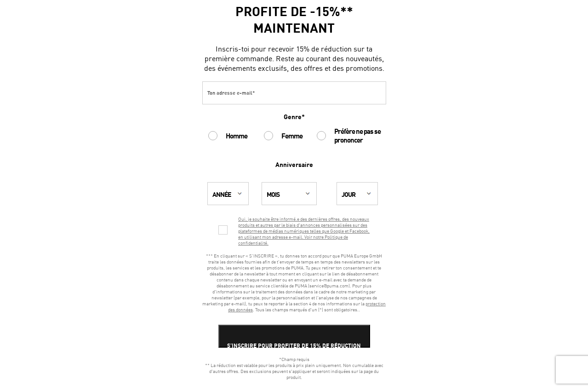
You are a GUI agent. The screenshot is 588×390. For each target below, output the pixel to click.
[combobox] (231, 194)
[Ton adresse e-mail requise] (294, 93)
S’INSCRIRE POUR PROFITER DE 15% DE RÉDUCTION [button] (294, 346)
